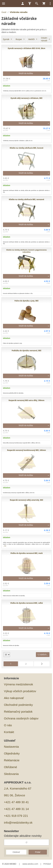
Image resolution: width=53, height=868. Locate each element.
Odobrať (16, 852)
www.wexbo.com (30, 864)
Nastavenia (11, 747)
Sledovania (11, 774)
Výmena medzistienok (18, 684)
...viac (5, 546)
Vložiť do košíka (26, 73)
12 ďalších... (43, 655)
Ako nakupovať (14, 698)
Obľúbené (11, 767)
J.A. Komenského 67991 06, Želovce (18, 792)
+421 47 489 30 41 (16, 802)
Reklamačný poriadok (18, 712)
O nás (8, 725)
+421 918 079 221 (16, 816)
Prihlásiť (47, 864)
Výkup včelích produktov (20, 691)
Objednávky (12, 753)
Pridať (38, 852)
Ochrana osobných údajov (21, 718)
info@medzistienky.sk (18, 823)
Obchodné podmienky (18, 705)
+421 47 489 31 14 (16, 809)
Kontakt (9, 732)
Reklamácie (12, 760)
